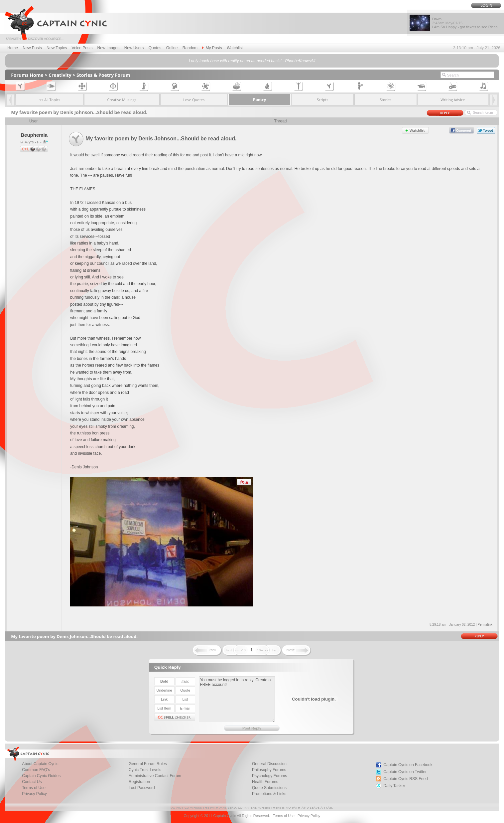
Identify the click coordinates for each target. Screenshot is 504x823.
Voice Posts (82, 48)
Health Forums (265, 782)
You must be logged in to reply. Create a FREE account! (237, 699)
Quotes (155, 48)
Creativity (60, 75)
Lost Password (142, 788)
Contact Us (32, 782)
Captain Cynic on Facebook (408, 765)
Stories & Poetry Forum (103, 75)
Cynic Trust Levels (145, 770)
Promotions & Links (269, 794)
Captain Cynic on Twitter (405, 772)
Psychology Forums (269, 776)
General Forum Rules (148, 764)
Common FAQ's (36, 770)
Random (190, 48)
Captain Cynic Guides (41, 776)
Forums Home (27, 75)
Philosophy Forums (269, 770)
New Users (134, 48)
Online (172, 48)
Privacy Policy (34, 794)
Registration (139, 782)
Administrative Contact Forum (155, 776)
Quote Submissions (269, 788)
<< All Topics (50, 100)
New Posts (32, 48)
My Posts (212, 48)
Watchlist (235, 48)
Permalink (485, 625)
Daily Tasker (394, 786)
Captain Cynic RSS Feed (405, 779)
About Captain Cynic (40, 764)
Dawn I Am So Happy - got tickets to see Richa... (466, 23)
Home (13, 48)
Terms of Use (34, 788)
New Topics (57, 48)
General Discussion (269, 764)
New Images (109, 48)
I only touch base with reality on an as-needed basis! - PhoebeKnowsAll (252, 61)
